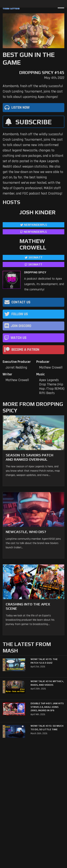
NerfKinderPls (35, 225)
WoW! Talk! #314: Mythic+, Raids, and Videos (47, 683)
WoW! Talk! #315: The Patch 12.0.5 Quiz (44, 661)
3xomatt (35, 257)
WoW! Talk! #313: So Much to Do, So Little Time (47, 728)
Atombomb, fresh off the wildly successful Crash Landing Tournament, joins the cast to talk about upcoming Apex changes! (33, 91)
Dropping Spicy (35, 272)
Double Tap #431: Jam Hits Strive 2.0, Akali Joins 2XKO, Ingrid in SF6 (47, 707)
